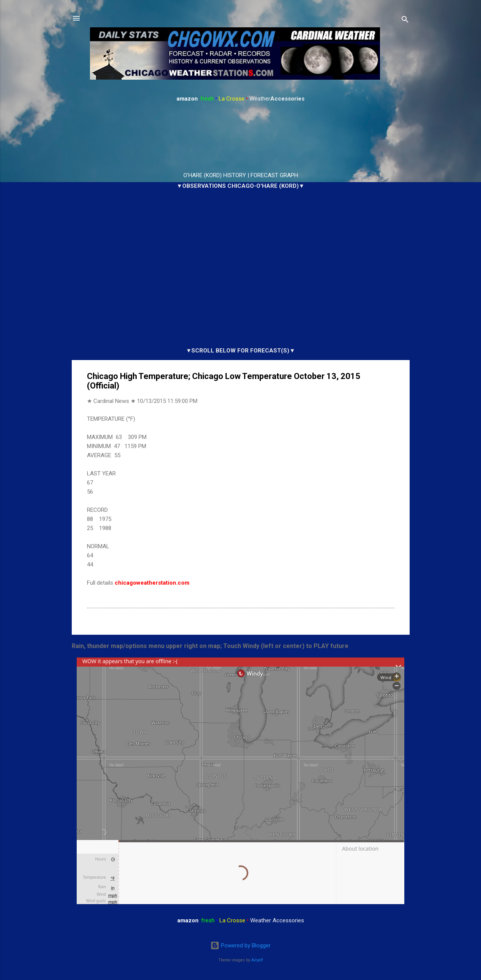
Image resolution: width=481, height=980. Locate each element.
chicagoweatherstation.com (152, 583)
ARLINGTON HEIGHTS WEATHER (241, 137)
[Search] (405, 21)
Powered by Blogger (240, 945)
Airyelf (257, 960)
